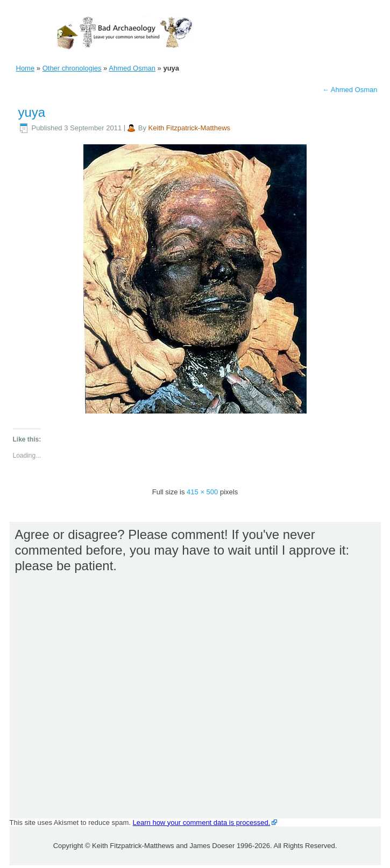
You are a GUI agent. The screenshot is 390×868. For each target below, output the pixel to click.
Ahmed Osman (132, 68)
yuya (32, 112)
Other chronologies (72, 68)
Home (26, 68)
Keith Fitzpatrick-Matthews (189, 128)
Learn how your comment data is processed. (202, 822)
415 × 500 (202, 492)
